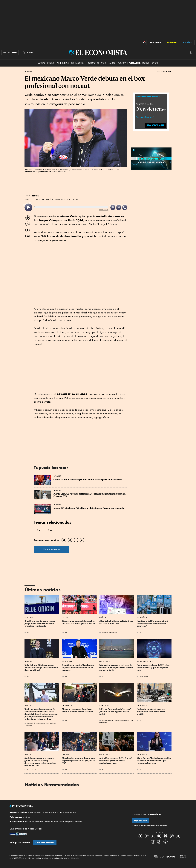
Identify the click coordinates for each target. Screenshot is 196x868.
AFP (28, 632)
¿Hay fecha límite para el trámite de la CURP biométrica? (117, 622)
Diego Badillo (144, 676)
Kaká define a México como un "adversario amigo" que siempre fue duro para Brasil (42, 668)
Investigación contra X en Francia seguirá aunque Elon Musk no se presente (78, 668)
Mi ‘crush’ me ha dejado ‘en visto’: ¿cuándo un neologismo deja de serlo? (116, 712)
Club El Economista (67, 812)
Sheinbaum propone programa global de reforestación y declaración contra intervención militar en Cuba (40, 762)
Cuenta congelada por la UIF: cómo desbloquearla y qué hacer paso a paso (154, 668)
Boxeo (51, 530)
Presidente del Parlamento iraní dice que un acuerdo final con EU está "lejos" (153, 624)
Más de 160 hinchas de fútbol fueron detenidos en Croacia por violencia (89, 508)
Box (38, 530)
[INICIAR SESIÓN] (191, 53)
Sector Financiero (145, 661)
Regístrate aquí (140, 820)
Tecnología (67, 661)
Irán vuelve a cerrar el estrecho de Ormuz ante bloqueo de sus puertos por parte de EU (117, 668)
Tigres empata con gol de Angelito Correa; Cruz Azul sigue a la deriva (78, 622)
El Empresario (49, 812)
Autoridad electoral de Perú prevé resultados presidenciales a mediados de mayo (116, 761)
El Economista (34, 812)
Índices (145, 63)
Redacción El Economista (110, 632)
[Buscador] (28, 53)
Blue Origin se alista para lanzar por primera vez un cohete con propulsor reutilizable (40, 624)
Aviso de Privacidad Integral (58, 822)
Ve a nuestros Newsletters (144, 117)
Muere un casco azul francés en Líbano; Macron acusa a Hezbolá (77, 710)
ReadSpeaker (104, 210)
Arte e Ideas (29, 617)
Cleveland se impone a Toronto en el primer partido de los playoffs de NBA (79, 761)
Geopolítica (142, 617)
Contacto (78, 822)
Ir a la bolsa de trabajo (45, 842)
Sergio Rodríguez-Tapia (122, 720)
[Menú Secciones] (10, 53)
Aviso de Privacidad (34, 822)
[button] (151, 158)
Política (103, 617)
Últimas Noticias (46, 63)
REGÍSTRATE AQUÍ (156, 125)
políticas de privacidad (159, 826)
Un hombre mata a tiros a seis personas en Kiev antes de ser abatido (151, 712)
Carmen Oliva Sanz (108, 720)
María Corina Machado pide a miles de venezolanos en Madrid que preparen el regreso (154, 761)
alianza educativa (117, 63)
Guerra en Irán (78, 63)
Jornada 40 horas (97, 63)
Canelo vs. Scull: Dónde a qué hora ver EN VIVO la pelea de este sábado (88, 480)
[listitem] (28, 207)
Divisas (155, 63)
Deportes (28, 72)
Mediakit (27, 817)
